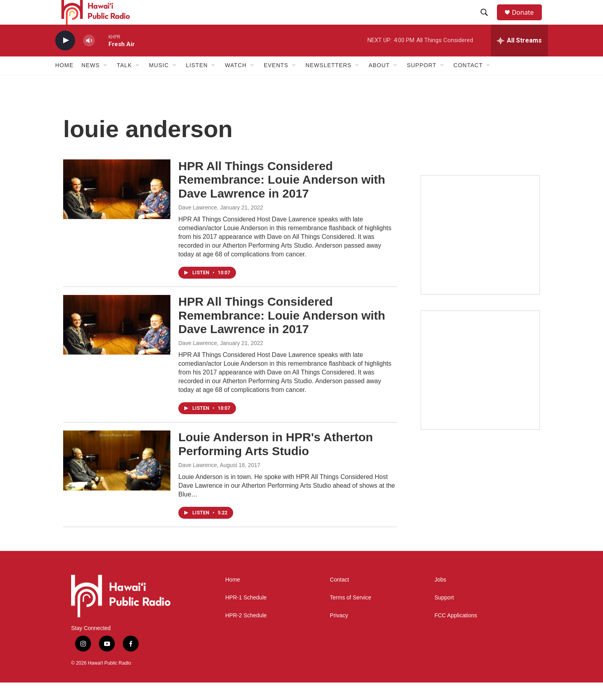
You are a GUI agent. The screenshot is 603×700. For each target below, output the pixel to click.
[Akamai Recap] (480, 387)
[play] (65, 58)
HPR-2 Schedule (246, 633)
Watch (236, 83)
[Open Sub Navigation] (106, 83)
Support (444, 615)
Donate (528, 21)
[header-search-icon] (488, 21)
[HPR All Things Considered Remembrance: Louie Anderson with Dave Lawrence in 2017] (117, 206)
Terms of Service (350, 615)
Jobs (441, 597)
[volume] (89, 58)
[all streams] (519, 58)
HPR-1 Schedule (246, 615)
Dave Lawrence (198, 225)
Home (64, 83)
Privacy (339, 633)
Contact (339, 597)
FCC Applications (456, 633)
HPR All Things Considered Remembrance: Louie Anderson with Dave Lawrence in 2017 (282, 197)
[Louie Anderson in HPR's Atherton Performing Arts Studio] (117, 477)
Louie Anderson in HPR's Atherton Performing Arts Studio (276, 461)
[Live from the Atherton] (480, 252)
